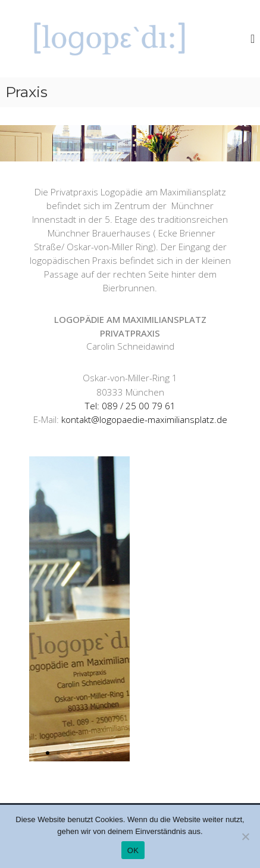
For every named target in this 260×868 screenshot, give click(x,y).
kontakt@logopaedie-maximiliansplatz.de (144, 420)
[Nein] (245, 836)
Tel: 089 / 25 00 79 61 (130, 406)
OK (133, 850)
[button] (48, 753)
